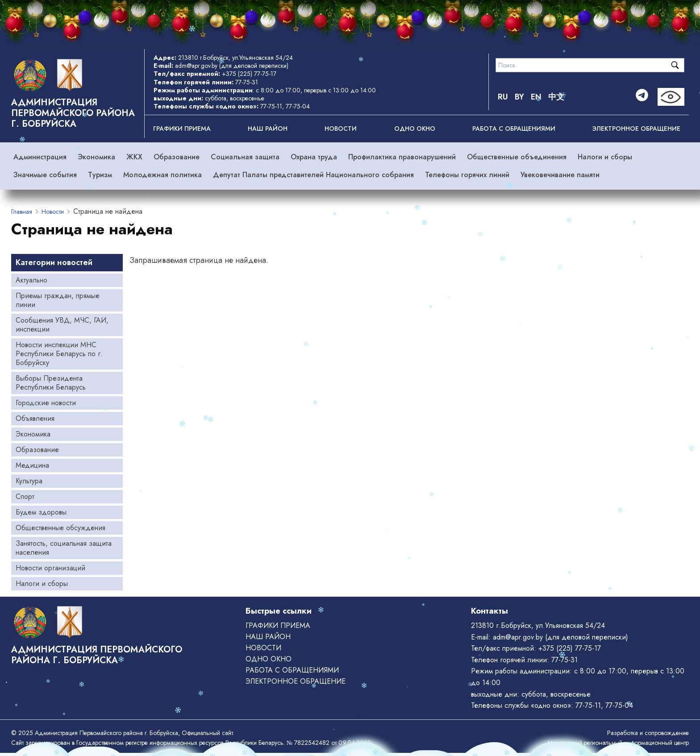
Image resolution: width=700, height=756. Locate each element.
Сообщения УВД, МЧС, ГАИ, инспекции (62, 325)
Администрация (40, 157)
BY (519, 97)
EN (536, 97)
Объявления (35, 418)
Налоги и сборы (605, 157)
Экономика (96, 157)
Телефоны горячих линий (467, 175)
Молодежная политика (162, 175)
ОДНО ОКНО (415, 129)
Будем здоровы (41, 512)
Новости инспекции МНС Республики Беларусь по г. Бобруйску (59, 354)
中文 (556, 97)
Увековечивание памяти (560, 175)
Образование (177, 157)
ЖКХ (134, 157)
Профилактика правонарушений (402, 157)
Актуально (31, 280)
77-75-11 (271, 106)
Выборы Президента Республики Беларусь (51, 383)
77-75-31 (247, 82)
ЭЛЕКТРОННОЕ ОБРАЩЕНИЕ (636, 129)
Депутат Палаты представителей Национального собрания (313, 175)
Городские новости (46, 403)
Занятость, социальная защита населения (64, 548)
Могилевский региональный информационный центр (618, 743)
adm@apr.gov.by (196, 66)
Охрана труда (314, 157)
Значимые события (45, 175)
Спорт (25, 496)
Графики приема (182, 129)
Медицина (32, 465)
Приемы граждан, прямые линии (58, 300)
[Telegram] (642, 97)
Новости (341, 129)
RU (503, 97)
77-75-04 (298, 106)
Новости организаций (50, 568)
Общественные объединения (517, 157)
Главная (22, 212)
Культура (29, 481)
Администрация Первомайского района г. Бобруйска (73, 113)
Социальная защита (245, 157)
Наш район (268, 129)
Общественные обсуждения (60, 528)
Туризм (100, 175)
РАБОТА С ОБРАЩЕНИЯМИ (514, 129)
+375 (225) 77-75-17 (249, 74)
